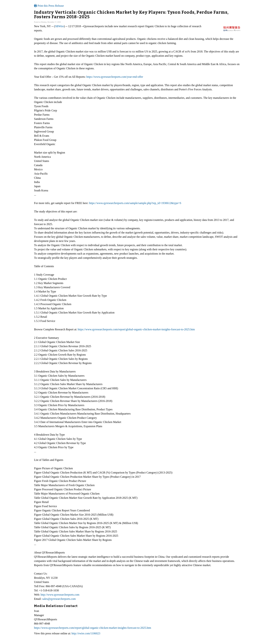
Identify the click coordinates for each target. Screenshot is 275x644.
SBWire (59, 26)
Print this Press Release (49, 6)
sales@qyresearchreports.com (59, 599)
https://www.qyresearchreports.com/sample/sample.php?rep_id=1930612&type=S (135, 203)
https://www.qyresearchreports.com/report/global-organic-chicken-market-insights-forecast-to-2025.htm (136, 329)
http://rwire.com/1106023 (86, 633)
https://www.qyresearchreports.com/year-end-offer (115, 77)
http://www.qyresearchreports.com (60, 595)
